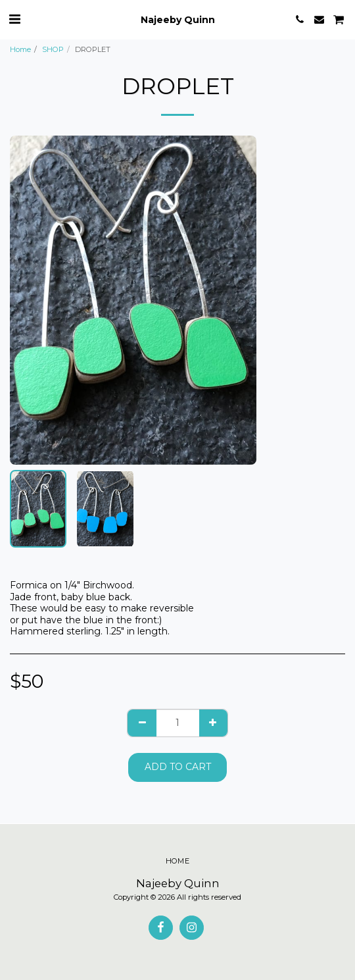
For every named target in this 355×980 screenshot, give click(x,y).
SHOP (53, 49)
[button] (14, 19)
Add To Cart (178, 767)
